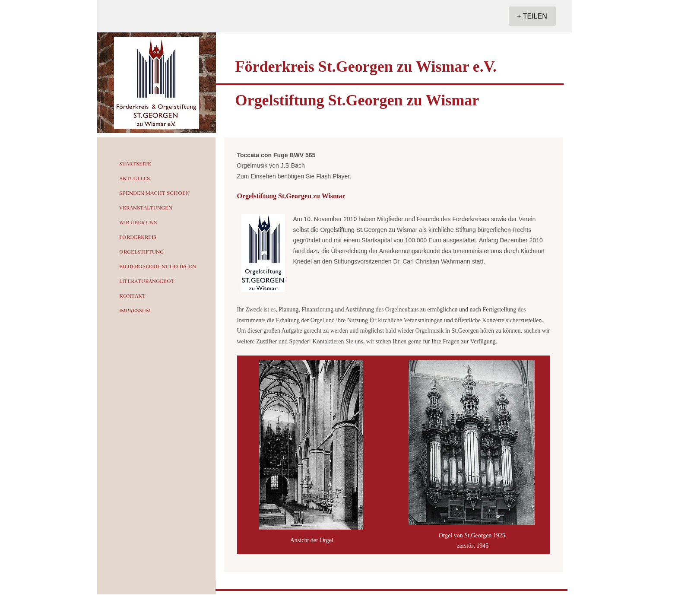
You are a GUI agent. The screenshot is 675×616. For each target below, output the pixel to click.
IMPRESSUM (135, 311)
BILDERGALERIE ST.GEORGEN (158, 267)
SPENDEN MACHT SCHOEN (154, 193)
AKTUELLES (135, 179)
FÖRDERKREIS (138, 237)
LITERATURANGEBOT (147, 281)
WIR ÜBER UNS (138, 223)
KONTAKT (132, 296)
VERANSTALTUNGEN (146, 208)
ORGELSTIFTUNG (141, 252)
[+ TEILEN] (532, 16)
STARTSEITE (135, 164)
